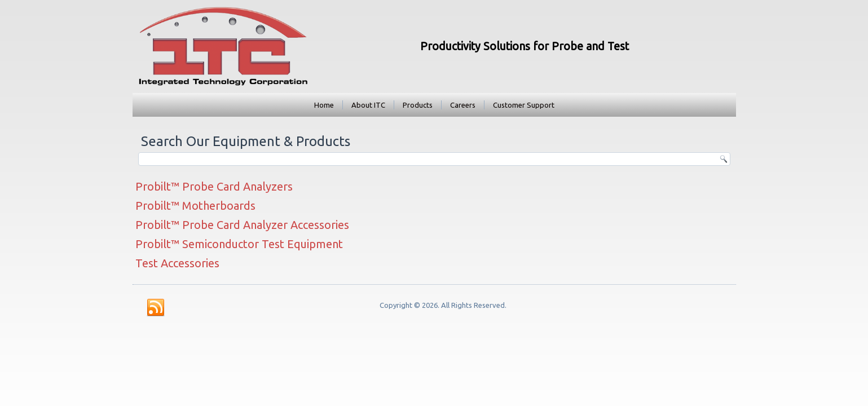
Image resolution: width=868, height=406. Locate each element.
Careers (463, 105)
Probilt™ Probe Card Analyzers (214, 186)
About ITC (368, 105)
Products (418, 105)
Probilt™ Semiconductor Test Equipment (239, 244)
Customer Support (524, 105)
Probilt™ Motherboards (195, 206)
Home (324, 105)
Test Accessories (177, 263)
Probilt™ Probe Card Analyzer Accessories (242, 225)
